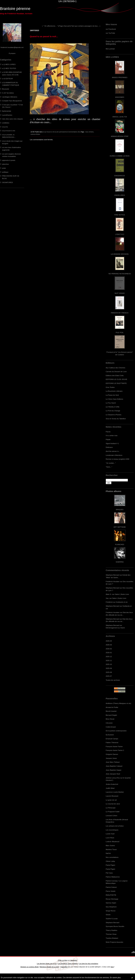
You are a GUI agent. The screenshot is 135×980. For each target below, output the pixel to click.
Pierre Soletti (110, 891)
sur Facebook (111, 29)
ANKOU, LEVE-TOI (120, 117)
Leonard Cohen (111, 816)
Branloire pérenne (15, 9)
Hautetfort (74, 960)
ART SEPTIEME (120, 527)
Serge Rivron (111, 911)
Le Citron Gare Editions (114, 399)
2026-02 (109, 649)
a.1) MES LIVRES (9, 64)
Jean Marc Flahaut (113, 762)
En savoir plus (115, 978)
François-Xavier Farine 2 (115, 750)
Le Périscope (111, 808)
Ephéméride (7, 111)
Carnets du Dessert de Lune (116, 371)
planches (5, 164)
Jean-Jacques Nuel (113, 774)
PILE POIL (120, 332)
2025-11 (109, 660)
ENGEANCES (120, 176)
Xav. (107, 598)
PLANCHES (120, 544)
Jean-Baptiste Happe (114, 770)
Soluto (108, 915)
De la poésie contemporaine (116, 731)
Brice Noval (110, 719)
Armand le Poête (112, 707)
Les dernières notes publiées (68, 964)
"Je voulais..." (111, 463)
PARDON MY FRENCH (120, 313)
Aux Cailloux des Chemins (115, 368)
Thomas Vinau (111, 934)
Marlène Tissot (111, 849)
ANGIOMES (120, 97)
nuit (86, 132)
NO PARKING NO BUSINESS (120, 274)
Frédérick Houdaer (113, 581)
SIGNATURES (8, 182)
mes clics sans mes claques (13, 119)
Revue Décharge (112, 899)
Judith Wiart (110, 788)
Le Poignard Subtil (113, 812)
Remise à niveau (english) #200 (117, 459)
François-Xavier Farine (114, 746)
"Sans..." (109, 467)
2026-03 (109, 645)
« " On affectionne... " (50, 26)
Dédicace (109, 447)
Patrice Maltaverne (113, 877)
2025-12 (109, 656)
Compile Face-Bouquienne (12, 101)
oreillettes (6, 123)
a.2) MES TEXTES (9, 68)
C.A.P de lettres (8, 93)
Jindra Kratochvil (112, 784)
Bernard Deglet (111, 715)
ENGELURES (120, 195)
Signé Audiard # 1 (112, 443)
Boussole (6, 89)
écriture (91, 132)
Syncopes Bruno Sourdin (115, 926)
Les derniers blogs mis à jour (47, 964)
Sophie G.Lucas (112, 919)
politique (5, 172)
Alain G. (109, 594)
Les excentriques (112, 830)
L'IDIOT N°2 (120, 234)
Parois (108, 432)
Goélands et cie (122, 602)
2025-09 (109, 668)
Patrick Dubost (111, 887)
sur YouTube (110, 33)
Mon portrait (110, 49)
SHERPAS (120, 562)
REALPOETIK (111, 895)
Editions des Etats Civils (115, 375)
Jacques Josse (111, 758)
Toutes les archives (113, 680)
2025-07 (109, 676)
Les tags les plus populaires (89, 964)
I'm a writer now (112, 435)
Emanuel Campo (112, 739)
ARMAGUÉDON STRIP (120, 136)
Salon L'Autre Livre (122, 594)
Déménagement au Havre (115, 628)
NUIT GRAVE (120, 293)
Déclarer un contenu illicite (30, 967)
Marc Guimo (110, 845)
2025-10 (109, 664)
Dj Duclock (110, 735)
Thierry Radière (111, 930)
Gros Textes (110, 387)
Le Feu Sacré (111, 403)
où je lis (5, 127)
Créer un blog (63, 960)
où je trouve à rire (9, 131)
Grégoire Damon (112, 754)
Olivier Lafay (110, 861)
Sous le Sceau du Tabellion (116, 419)
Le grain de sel (111, 800)
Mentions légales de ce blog (49, 967)
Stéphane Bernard (112, 575)
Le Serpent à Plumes (114, 415)
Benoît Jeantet (111, 711)
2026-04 (109, 641)
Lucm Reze (110, 838)
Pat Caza (109, 873)
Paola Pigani (110, 865)
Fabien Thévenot (112, 742)
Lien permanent (61, 132)
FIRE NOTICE (120, 215)
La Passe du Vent (112, 395)
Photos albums (113, 491)
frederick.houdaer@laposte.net (12, 47)
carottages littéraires (10, 97)
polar (4, 168)
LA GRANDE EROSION (120, 254)
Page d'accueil (64, 26)
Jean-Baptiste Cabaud (114, 766)
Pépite (108, 439)
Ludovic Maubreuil (112, 841)
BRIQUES (120, 510)
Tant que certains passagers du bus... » (86, 26)
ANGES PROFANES (120, 77)
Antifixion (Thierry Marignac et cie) (118, 703)
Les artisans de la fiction (115, 826)
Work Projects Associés (114, 942)
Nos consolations (112, 857)
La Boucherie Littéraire (114, 391)
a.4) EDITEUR (7, 79)
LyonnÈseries (7, 115)
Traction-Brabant (112, 938)
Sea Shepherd (111, 907)
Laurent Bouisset (112, 796)
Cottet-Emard (111, 727)
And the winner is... (113, 451)
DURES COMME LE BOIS (120, 156)
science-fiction (35, 134)
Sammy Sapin (111, 903)
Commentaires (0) (74, 132)
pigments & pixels (9, 160)
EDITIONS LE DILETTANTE (116, 383)
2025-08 (109, 672)
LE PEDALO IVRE (113, 407)
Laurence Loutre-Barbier (115, 792)
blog (112, 967)
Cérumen (109, 723)
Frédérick (109, 602)
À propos (12, 53)
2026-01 (109, 653)
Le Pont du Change (113, 411)
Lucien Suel (110, 834)
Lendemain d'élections (114, 455)
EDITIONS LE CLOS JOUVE (116, 379)
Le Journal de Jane (113, 804)
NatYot (108, 853)
